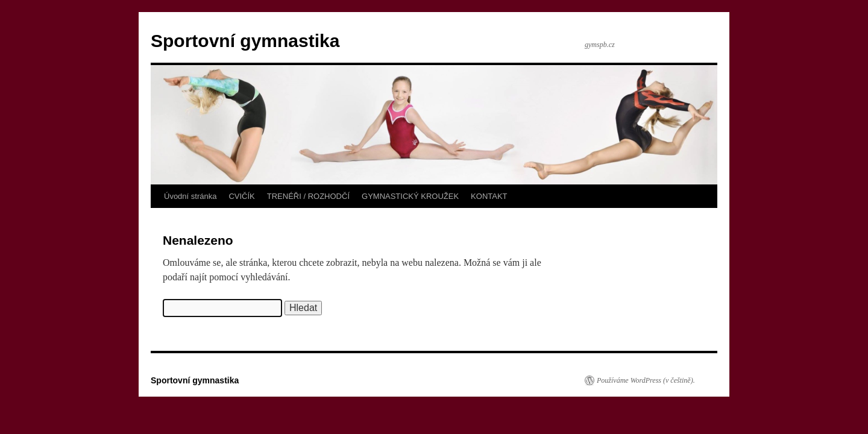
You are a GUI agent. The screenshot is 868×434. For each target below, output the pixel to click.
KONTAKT (489, 196)
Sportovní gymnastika (245, 41)
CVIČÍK (241, 196)
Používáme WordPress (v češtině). (646, 380)
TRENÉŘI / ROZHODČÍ (308, 196)
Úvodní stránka (190, 196)
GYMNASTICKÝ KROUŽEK (410, 196)
